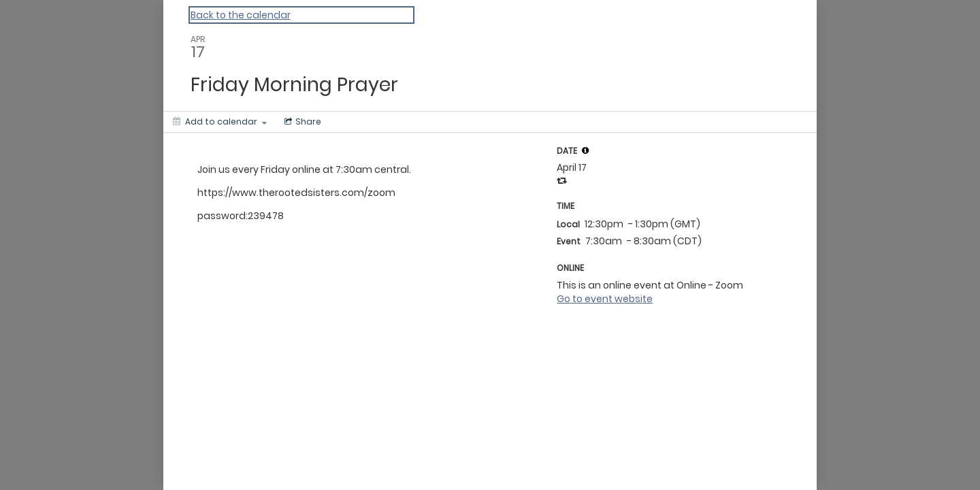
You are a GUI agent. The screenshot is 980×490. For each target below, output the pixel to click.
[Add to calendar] (220, 122)
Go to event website (605, 299)
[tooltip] (585, 150)
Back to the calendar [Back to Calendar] (241, 15)
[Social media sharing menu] (301, 122)
